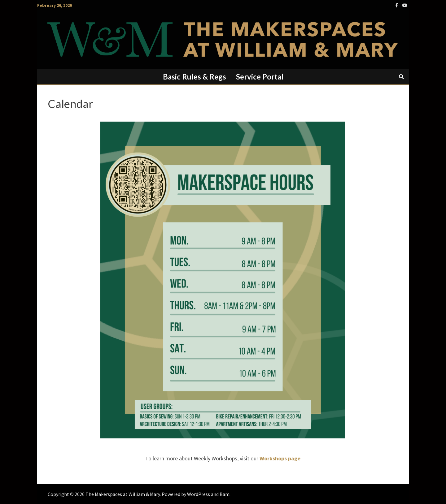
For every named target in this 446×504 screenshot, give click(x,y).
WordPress (199, 494)
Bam (225, 494)
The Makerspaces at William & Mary (123, 494)
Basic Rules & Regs (195, 77)
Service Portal (260, 77)
